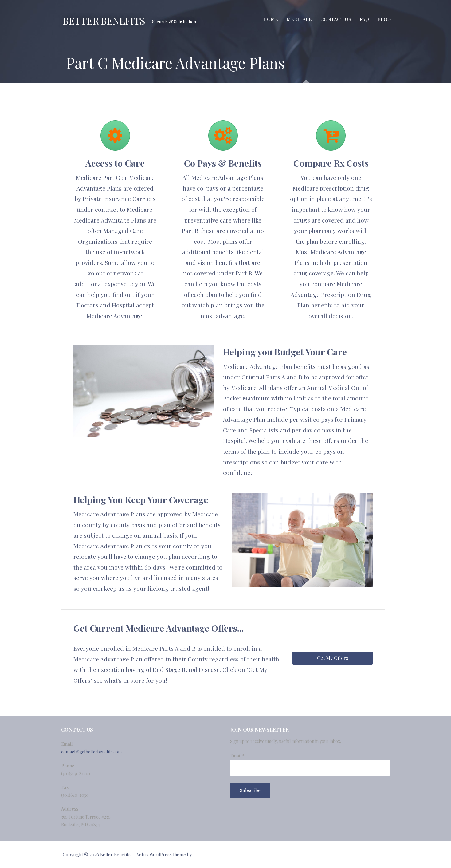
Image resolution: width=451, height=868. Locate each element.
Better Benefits (104, 20)
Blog (384, 19)
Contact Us (336, 19)
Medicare (299, 19)
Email (237, 756)
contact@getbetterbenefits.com (91, 752)
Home (271, 19)
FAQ (364, 19)
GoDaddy (202, 855)
